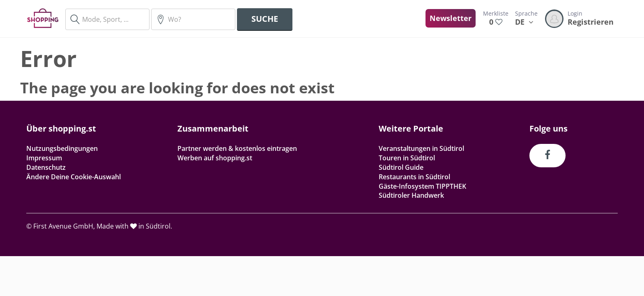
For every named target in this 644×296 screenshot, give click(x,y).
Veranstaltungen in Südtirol (421, 148)
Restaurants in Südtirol (414, 177)
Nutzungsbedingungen (62, 148)
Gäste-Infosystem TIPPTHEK (422, 186)
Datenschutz (46, 167)
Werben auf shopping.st (215, 158)
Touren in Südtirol (407, 158)
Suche (265, 19)
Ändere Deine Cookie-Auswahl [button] (74, 177)
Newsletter (451, 18)
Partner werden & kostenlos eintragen (237, 148)
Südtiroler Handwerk (411, 195)
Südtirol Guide (401, 167)
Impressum (44, 158)
